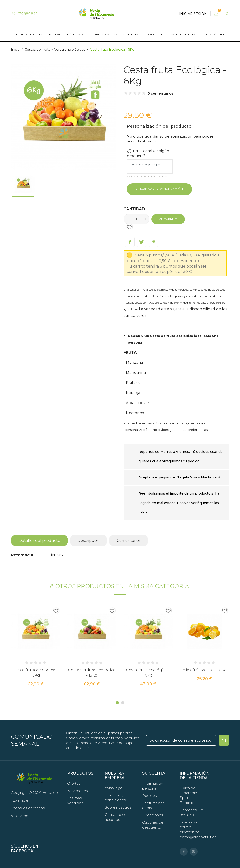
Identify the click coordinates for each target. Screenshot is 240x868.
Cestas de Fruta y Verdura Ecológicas (49, 34)
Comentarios (129, 541)
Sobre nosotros (118, 807)
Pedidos (149, 796)
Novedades (77, 791)
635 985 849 (25, 14)
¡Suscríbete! (214, 34)
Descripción (88, 541)
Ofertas (74, 783)
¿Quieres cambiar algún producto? (148, 153)
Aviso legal (114, 788)
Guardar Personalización (159, 189)
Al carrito (168, 219)
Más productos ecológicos (171, 34)
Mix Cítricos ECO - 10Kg (204, 670)
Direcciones (153, 815)
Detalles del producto (39, 541)
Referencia (23, 555)
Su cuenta (154, 773)
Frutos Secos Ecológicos (116, 34)
